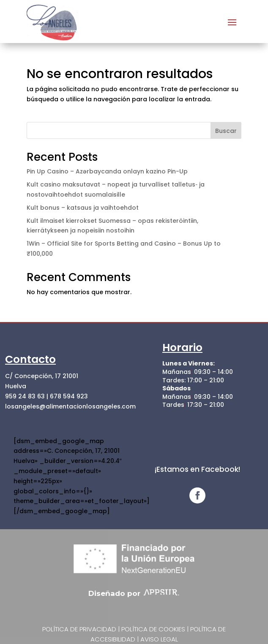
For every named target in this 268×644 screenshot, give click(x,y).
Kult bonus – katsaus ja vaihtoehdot (83, 208)
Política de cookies (153, 629)
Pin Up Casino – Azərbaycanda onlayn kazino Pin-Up (107, 171)
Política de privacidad (79, 629)
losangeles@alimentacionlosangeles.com (70, 406)
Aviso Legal (159, 639)
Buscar (226, 131)
